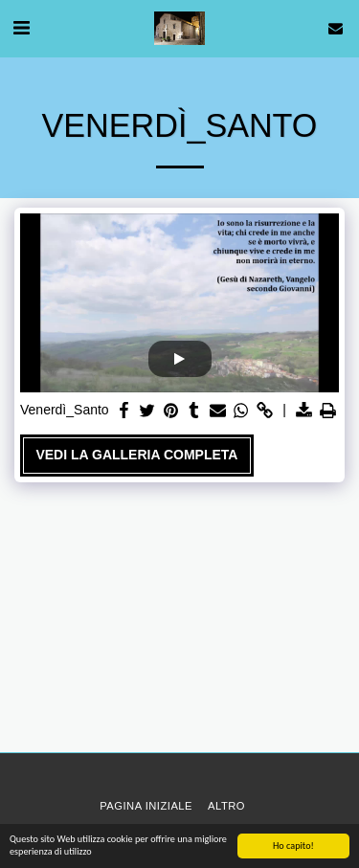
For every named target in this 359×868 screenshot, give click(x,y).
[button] (21, 28)
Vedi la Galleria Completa (136, 455)
